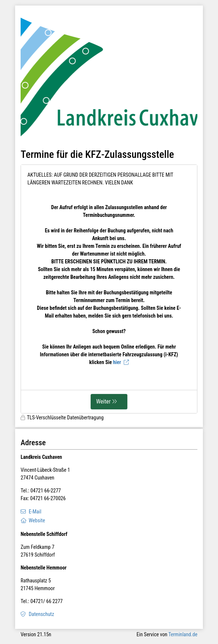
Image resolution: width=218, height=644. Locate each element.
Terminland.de (183, 634)
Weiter (103, 401)
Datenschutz (41, 614)
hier (117, 362)
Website (37, 520)
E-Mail (35, 512)
